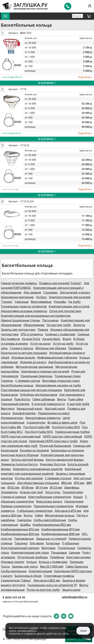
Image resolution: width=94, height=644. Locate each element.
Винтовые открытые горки (61, 381)
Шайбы (25, 525)
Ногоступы (53, 492)
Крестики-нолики (78, 557)
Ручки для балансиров (55, 446)
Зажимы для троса (25, 566)
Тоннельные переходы (36, 376)
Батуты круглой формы (27, 460)
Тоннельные (66, 548)
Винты (62, 399)
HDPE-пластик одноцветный (21, 436)
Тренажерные (24, 539)
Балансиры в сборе (28, 576)
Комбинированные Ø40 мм (60, 534)
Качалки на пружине (34, 450)
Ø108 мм (28, 488)
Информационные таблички (57, 357)
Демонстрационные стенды (20, 320)
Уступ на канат (41, 344)
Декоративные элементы (43, 418)
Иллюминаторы (12, 418)
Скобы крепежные (14, 571)
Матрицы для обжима (51, 348)
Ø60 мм (67, 483)
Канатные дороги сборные (20, 455)
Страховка (50, 292)
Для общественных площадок (38, 483)
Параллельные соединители (54, 506)
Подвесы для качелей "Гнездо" (60, 283)
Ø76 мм (79, 483)
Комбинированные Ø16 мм (20, 529)
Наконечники (74, 501)
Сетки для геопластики (65, 311)
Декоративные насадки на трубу (58, 385)
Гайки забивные (44, 399)
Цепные (75, 553)
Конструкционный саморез (20, 548)
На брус (41, 297)
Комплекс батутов (53, 464)
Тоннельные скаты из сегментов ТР (52, 585)
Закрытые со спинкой (51, 539)
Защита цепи (71, 590)
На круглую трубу (59, 325)
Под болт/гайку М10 (66, 427)
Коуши (78, 497)
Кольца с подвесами (53, 562)
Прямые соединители (16, 506)
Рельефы (60, 302)
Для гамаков (32, 292)
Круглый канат (55, 409)
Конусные (53, 543)
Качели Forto (31, 339)
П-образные (71, 543)
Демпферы (72, 488)
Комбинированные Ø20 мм (20, 534)
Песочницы (50, 320)
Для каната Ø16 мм (68, 511)
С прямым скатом (28, 381)
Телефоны (57, 557)
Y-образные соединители (35, 511)
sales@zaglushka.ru (75, 597)
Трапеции (76, 562)
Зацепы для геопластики (18, 330)
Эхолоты (79, 325)
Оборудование (34, 325)
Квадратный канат (30, 409)
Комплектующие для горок (30, 553)
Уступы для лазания (29, 478)
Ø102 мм (13, 488)
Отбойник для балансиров (39, 395)
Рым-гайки (76, 399)
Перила (43, 330)
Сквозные (22, 302)
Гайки (39, 515)
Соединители (36, 422)
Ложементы (9, 492)
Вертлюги (8, 409)
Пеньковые (59, 553)
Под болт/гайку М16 (39, 432)
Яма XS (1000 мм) (52, 566)
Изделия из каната (33, 362)
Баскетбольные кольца (17, 385)
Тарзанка (21, 543)
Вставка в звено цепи (62, 422)
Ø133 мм (56, 488)
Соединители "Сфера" (16, 580)
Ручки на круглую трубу (43, 590)
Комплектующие (40, 571)
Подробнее (85, 77)
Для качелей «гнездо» (75, 292)
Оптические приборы (33, 557)
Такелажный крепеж (15, 404)
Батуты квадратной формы (65, 460)
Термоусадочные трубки (72, 432)
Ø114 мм (42, 488)
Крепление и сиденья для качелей (45, 371)
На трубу (74, 302)
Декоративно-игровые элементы (24, 311)
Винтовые (49, 548)
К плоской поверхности (48, 404)
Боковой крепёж (24, 413)
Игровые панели (13, 562)
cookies (34, 628)
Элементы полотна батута (19, 464)
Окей (83, 631)
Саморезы (24, 520)
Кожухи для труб (31, 492)
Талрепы (7, 381)
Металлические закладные (34, 367)
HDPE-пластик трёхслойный (62, 436)
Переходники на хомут (54, 413)
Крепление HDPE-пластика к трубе (53, 441)
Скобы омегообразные (50, 520)
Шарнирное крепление (17, 297)
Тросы (5, 566)
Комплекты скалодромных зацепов (38, 469)
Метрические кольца (60, 515)
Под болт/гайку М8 (36, 427)
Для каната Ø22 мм (47, 580)
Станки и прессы (22, 348)
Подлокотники (73, 492)
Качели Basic (51, 339)
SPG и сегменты (32, 334)
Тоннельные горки (68, 376)
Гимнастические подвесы (19, 283)
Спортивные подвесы (59, 576)
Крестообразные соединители (50, 497)
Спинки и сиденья (13, 497)
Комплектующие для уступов (69, 306)
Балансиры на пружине (67, 450)
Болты (28, 515)
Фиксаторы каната (49, 501)
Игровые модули (23, 357)
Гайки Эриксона (77, 566)
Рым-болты (22, 399)
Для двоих (37, 543)
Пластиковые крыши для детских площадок (31, 390)
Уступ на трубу (63, 344)
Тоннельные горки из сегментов (24, 306)
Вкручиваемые (41, 302)
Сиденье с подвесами (60, 334)
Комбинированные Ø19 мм (60, 529)
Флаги (67, 339)
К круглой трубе (78, 404)
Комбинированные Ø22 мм (52, 525)
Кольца (32, 562)
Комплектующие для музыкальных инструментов (36, 316)
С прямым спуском (58, 478)
